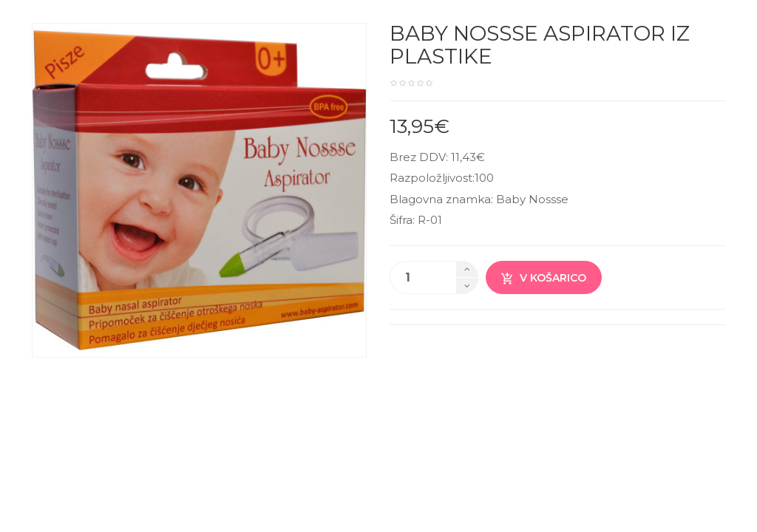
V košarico (544, 278)
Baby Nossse (532, 199)
